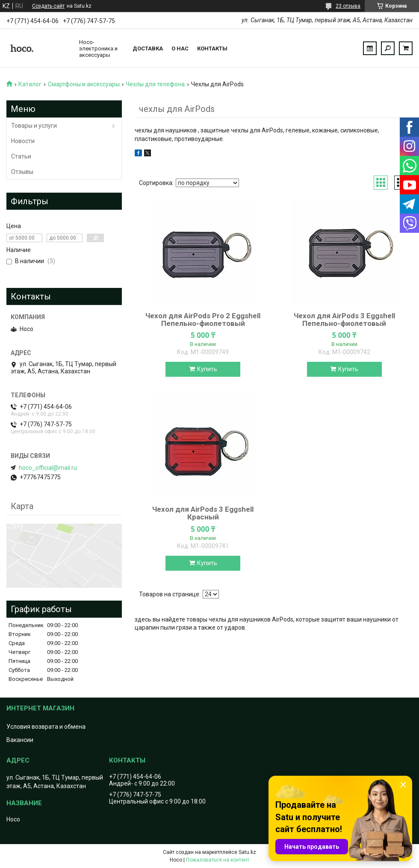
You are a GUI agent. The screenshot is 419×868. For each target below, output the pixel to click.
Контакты (212, 48)
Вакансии (20, 740)
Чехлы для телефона (155, 84)
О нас (180, 48)
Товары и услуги (34, 126)
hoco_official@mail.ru (48, 468)
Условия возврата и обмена (46, 727)
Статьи (21, 156)
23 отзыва (348, 6)
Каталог (30, 84)
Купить (207, 369)
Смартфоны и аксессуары (84, 84)
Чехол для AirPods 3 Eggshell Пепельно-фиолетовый (344, 320)
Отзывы (22, 172)
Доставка (148, 48)
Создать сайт (48, 6)
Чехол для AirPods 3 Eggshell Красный (203, 513)
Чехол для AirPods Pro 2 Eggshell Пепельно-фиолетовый (203, 320)
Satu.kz (247, 852)
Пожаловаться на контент (218, 860)
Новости (23, 141)
